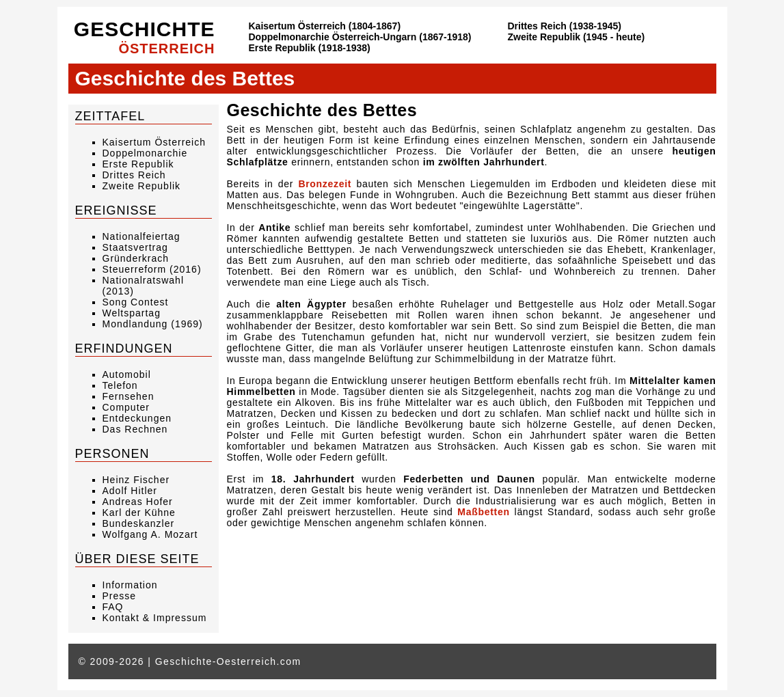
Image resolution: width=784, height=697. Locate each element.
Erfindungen (124, 348)
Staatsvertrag (135, 247)
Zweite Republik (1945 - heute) (577, 37)
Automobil (127, 374)
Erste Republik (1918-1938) (310, 48)
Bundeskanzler (139, 523)
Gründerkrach (136, 258)
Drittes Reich (134, 175)
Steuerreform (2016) (152, 269)
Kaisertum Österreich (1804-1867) (325, 26)
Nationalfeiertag (141, 236)
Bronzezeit (325, 184)
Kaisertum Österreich (154, 142)
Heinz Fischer (136, 480)
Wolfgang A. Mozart (150, 534)
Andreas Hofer (138, 502)
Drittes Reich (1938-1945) (565, 26)
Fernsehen (129, 396)
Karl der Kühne (139, 512)
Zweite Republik (142, 186)
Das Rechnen (135, 429)
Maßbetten (483, 512)
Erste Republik (138, 164)
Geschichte (145, 37)
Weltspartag (132, 313)
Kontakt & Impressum (155, 618)
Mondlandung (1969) (153, 324)
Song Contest (136, 302)
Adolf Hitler (130, 491)
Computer (126, 407)
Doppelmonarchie (145, 153)
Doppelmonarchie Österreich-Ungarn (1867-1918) (360, 37)
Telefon (120, 385)
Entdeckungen (137, 418)
